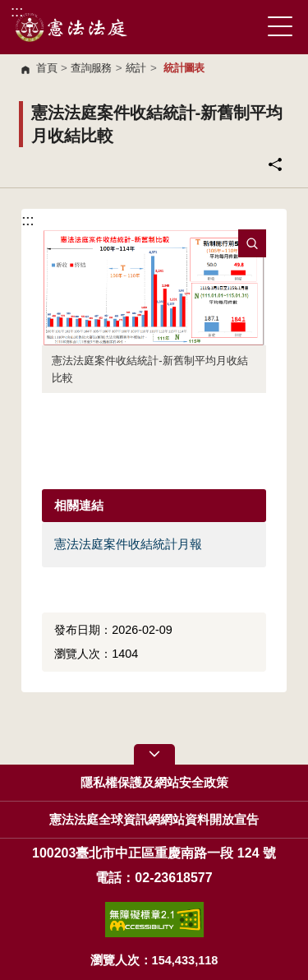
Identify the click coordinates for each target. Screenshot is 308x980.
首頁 (46, 68)
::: (17, 11)
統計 (136, 68)
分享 (275, 164)
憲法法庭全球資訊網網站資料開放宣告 (154, 820)
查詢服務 (91, 68)
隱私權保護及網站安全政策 (154, 783)
